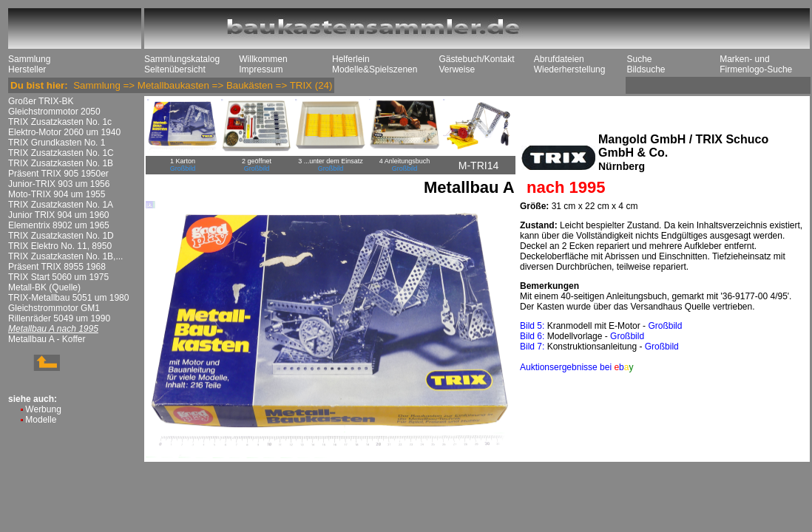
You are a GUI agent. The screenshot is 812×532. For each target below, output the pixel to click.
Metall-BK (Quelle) (44, 287)
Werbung (43, 409)
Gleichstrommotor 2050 (54, 112)
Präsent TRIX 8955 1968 (57, 267)
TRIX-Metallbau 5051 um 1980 (68, 298)
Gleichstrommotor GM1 (54, 308)
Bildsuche (646, 69)
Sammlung (29, 59)
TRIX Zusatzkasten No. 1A (61, 205)
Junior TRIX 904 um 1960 (59, 215)
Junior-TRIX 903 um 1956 (59, 184)
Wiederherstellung (570, 69)
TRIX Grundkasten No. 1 (57, 143)
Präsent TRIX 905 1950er (58, 174)
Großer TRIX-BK (41, 101)
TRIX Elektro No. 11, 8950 (60, 246)
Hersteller (27, 69)
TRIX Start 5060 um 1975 (58, 277)
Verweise (457, 69)
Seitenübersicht (175, 69)
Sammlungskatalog (182, 59)
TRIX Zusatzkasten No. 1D (61, 236)
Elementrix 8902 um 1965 (59, 225)
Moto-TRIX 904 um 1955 (57, 194)
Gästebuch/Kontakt (476, 59)
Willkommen (263, 59)
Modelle (41, 420)
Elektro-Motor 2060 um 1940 (64, 132)
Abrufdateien (559, 59)
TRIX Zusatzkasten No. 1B (61, 163)
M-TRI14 (478, 166)
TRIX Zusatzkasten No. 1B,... (65, 256)
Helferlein (351, 59)
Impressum (261, 69)
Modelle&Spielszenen (375, 69)
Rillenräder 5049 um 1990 (59, 318)
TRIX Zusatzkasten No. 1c (60, 122)
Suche (639, 59)
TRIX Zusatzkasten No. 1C (61, 153)
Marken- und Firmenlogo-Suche (756, 64)
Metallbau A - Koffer (47, 339)
